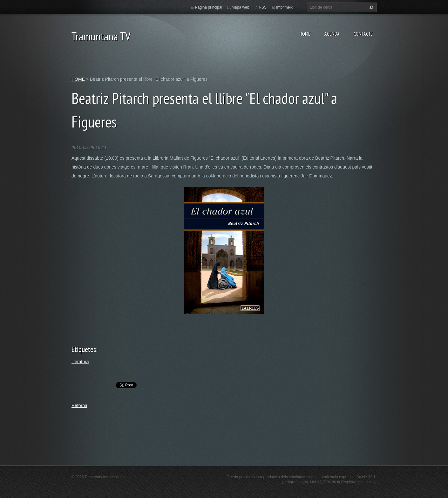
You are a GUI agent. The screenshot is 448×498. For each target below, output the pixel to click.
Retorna (79, 405)
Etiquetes (84, 349)
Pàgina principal (209, 7)
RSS (263, 7)
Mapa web (240, 7)
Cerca (370, 7)
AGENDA (332, 34)
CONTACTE (363, 34)
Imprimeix (284, 7)
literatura (80, 362)
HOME (305, 34)
